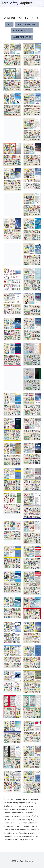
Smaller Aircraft (27, 24)
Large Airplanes (22, 37)
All (9, 24)
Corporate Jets (22, 31)
